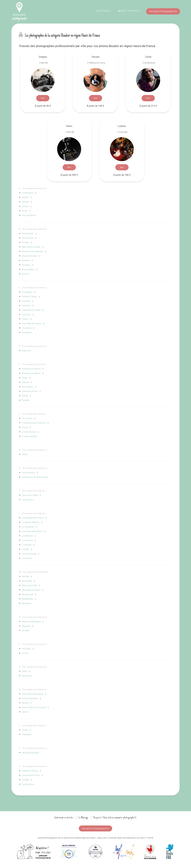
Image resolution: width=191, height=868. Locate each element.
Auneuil (25, 202)
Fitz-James (27, 418)
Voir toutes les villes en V (35, 766)
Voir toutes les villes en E (34, 364)
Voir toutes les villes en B (35, 229)
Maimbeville (27, 599)
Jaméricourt (28, 500)
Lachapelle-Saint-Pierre (33, 518)
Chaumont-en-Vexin (31, 310)
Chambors (27, 332)
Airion (25, 211)
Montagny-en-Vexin (31, 590)
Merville (25, 576)
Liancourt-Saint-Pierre (32, 531)
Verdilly (25, 780)
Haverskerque (28, 473)
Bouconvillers (28, 269)
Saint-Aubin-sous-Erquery (34, 707)
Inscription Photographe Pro (163, 11)
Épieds (25, 396)
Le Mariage (83, 818)
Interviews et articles (64, 818)
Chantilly (26, 301)
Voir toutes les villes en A (35, 188)
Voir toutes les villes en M (35, 572)
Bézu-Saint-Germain (31, 247)
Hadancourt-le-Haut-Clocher (35, 477)
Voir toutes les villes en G (35, 450)
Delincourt (27, 351)
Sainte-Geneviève (30, 698)
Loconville (27, 545)
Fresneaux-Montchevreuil (34, 423)
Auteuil (25, 206)
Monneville (27, 581)
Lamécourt (27, 558)
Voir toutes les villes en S (34, 689)
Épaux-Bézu (27, 387)
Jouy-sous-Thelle (30, 495)
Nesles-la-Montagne (31, 621)
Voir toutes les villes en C (35, 288)
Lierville (25, 549)
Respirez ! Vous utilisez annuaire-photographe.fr (115, 818)
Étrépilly (26, 400)
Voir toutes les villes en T (34, 726)
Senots (25, 703)
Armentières (28, 193)
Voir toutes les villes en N (35, 617)
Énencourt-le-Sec (30, 391)
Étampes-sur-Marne (31, 373)
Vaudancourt (28, 784)
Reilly (24, 671)
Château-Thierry (29, 296)
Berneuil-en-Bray (30, 256)
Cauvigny (26, 314)
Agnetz (25, 197)
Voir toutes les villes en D (35, 346)
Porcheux (26, 649)
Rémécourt (27, 676)
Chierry (25, 319)
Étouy (25, 378)
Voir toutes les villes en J (34, 491)
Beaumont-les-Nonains (33, 251)
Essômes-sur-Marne (31, 369)
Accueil (103, 11)
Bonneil (25, 274)
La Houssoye (28, 527)
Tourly (25, 730)
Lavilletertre (27, 536)
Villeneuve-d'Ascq (30, 771)
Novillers (26, 630)
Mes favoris (129, 11)
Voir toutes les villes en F (34, 414)
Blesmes (26, 260)
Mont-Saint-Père (30, 585)
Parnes (25, 653)
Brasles (25, 242)
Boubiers (26, 265)
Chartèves (27, 328)
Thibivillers (27, 734)
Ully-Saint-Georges (30, 753)
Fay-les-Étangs (29, 432)
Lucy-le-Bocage (29, 554)
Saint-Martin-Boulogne (32, 694)
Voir (43, 98)
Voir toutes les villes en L (34, 513)
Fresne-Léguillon (30, 436)
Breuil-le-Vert (28, 233)
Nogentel (26, 626)
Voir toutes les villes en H (35, 468)
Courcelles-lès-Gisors (32, 323)
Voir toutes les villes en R (35, 667)
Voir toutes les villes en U (35, 748)
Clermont (26, 305)
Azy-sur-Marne (29, 215)
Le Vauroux (27, 540)
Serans (25, 712)
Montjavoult (28, 594)
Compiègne (27, 292)
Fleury (25, 427)
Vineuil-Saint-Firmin (31, 775)
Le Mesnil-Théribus (31, 522)
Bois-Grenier (28, 238)
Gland (25, 454)
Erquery (26, 382)
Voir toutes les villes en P (35, 644)
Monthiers (27, 603)
